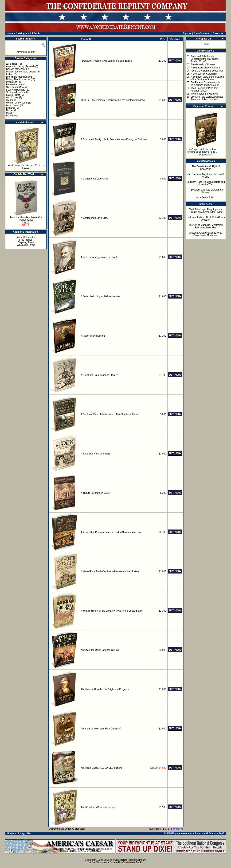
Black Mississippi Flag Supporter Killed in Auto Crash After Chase (206, 211)
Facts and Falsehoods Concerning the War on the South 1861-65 (205, 59)
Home (10, 34)
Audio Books (13, 105)
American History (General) (20, 66)
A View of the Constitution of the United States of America (111, 532)
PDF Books (12, 116)
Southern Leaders (16, 92)
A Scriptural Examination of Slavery (99, 375)
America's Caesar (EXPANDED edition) (101, 768)
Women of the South (17, 103)
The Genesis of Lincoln (203, 65)
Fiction (10, 74)
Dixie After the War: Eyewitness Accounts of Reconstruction (207, 98)
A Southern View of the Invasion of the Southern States (110, 414)
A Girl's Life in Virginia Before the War (100, 297)
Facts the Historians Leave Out (207, 71)
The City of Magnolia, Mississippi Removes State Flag (206, 226)
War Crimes (12, 98)
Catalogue (22, 34)
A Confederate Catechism (94, 179)
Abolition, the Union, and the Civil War (101, 650)
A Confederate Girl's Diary (94, 218)
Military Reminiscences (18, 79)
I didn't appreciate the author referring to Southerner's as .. (202, 151)
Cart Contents (202, 34)
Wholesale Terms (26, 245)
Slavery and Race (15, 87)
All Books (35, 34)
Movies (10, 110)
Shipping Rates (26, 242)
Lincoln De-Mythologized (19, 77)
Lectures (11, 108)
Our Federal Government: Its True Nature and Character (206, 84)
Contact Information (26, 237)
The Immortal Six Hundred (204, 94)
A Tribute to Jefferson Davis (95, 493)
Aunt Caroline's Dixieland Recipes (26, 165)
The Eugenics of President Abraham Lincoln (204, 89)
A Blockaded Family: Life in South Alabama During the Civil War (114, 139)
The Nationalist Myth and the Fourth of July (206, 175)
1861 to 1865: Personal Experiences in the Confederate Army (113, 100)
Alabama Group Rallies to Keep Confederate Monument (206, 234)
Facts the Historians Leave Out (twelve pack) (26, 219)
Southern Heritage (16, 90)
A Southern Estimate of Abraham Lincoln (206, 191)
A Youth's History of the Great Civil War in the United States (112, 611)
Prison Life (12, 82)
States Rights (13, 95)
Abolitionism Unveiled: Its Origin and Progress (105, 689)
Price (163, 39)
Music (9, 113)
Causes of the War (16, 69)
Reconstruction (14, 85)
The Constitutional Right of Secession (206, 168)
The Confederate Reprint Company (128, 860)
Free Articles (26, 240)
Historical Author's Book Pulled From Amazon (206, 219)
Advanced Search (26, 52)
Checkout (218, 34)
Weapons (11, 100)
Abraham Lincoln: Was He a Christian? (101, 729)
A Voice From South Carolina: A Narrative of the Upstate (110, 571)
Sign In (187, 34)
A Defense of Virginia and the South (99, 257)
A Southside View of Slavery (96, 454)
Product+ (86, 39)
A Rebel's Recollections (93, 336)
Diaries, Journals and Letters (21, 72)
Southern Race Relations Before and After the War (206, 183)
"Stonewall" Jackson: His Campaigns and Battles (106, 61)
